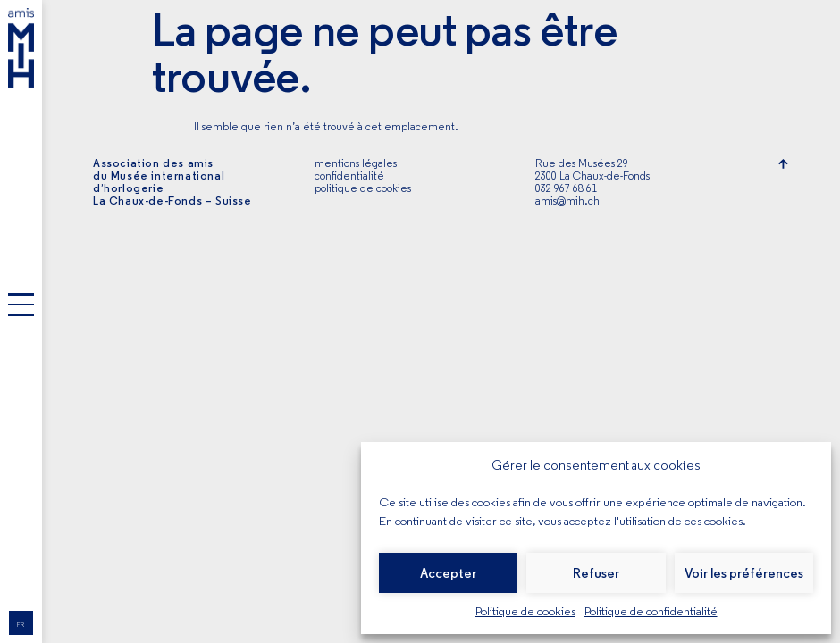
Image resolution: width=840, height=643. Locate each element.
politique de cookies (363, 188)
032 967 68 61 (566, 188)
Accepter (448, 573)
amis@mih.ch (567, 200)
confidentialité (349, 175)
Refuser (596, 573)
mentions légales (356, 163)
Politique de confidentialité (651, 611)
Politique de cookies (525, 611)
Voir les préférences (744, 573)
